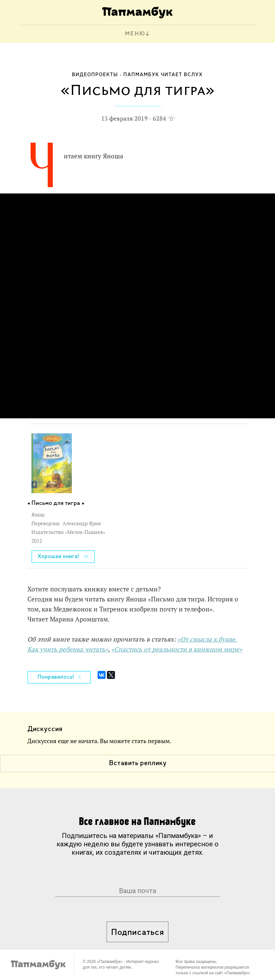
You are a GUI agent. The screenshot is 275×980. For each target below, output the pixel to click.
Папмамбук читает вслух (163, 75)
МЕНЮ (135, 34)
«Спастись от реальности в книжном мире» (177, 649)
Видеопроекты (95, 75)
